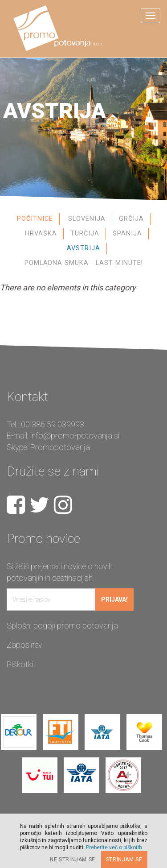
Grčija (131, 219)
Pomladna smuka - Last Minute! (84, 263)
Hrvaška (41, 234)
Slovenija (87, 219)
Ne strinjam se (72, 860)
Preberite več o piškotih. (115, 847)
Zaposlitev (24, 645)
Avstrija (83, 248)
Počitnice (35, 219)
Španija (127, 234)
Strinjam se (124, 860)
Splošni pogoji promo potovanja (62, 626)
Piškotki (20, 664)
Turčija (85, 234)
